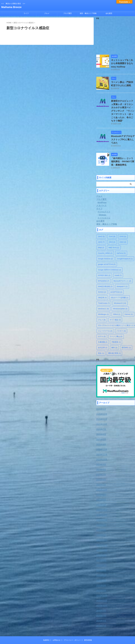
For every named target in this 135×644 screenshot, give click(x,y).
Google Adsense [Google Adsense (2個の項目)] (105, 246)
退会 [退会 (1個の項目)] (101, 341)
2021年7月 (101, 552)
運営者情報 (88, 627)
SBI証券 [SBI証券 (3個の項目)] (102, 285)
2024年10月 (101, 447)
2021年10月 (101, 537)
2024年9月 (101, 452)
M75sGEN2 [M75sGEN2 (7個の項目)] (104, 269)
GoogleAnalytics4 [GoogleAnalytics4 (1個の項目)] (125, 246)
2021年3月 (101, 568)
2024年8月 (101, 457)
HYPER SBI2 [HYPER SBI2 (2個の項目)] (104, 263)
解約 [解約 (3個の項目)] (114, 335)
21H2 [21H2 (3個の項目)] (123, 224)
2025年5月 (101, 426)
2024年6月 (101, 467)
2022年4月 (101, 512)
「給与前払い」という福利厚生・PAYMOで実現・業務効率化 (123, 150)
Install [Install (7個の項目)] (118, 263)
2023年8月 (101, 482)
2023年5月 (101, 492)
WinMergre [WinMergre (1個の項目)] (103, 302)
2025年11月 (101, 406)
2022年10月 (101, 507)
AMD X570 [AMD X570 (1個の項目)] (114, 235)
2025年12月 (101, 401)
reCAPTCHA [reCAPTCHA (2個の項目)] (116, 280)
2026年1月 (101, 396)
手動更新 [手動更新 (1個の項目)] (116, 330)
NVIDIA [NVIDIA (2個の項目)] (102, 280)
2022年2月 (101, 522)
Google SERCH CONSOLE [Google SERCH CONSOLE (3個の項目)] (110, 257)
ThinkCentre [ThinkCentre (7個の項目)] (104, 291)
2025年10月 (101, 411)
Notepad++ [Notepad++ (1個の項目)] (122, 274)
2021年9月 (101, 542)
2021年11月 (101, 532)
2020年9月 (101, 598)
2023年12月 (101, 477)
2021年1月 (101, 578)
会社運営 (109, 13)
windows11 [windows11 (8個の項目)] (103, 296)
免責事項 (46, 627)
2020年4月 (101, 608)
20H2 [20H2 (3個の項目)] (101, 224)
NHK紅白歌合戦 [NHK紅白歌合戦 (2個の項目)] (105, 274)
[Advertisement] (116, 36)
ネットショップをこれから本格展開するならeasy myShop (123, 63)
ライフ (26, 13)
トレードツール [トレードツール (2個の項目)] (105, 319)
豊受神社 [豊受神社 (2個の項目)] (126, 335)
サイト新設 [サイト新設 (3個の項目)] (115, 307)
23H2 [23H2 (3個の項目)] (112, 230)
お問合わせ (57, 627)
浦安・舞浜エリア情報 (88, 13)
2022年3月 (101, 517)
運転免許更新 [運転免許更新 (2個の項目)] (114, 341)
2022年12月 (101, 497)
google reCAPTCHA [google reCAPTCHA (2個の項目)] (107, 252)
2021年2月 (101, 573)
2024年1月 (101, 472)
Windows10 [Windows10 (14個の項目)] (120, 291)
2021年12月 (101, 527)
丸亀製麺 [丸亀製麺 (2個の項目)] (103, 330)
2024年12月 (101, 437)
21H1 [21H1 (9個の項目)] (112, 224)
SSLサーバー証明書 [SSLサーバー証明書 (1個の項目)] (120, 285)
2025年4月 (101, 431)
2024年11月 (101, 442)
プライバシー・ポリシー (72, 627)
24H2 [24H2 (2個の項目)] (123, 230)
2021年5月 (101, 562)
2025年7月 (101, 416)
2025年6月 (101, 421)
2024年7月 (101, 462)
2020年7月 (101, 603)
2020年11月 (101, 588)
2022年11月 (101, 502)
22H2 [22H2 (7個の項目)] (101, 230)
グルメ (47, 13)
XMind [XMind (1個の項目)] (117, 302)
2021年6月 (101, 557)
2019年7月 (101, 613)
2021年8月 (101, 547)
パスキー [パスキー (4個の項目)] (121, 319)
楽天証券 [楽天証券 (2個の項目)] (103, 335)
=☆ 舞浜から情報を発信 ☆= (67, 632)
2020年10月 (101, 593)
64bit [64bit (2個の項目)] (101, 235)
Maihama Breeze (11, 7)
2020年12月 (101, 583)
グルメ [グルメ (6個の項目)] (102, 307)
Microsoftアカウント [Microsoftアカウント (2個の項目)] (122, 269)
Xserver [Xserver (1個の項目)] (129, 302)
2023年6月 (101, 487)
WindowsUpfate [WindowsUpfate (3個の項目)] (120, 296)
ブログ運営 (67, 13)
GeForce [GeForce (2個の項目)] (121, 241)
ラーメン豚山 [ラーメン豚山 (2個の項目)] (116, 324)
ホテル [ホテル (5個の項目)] (102, 324)
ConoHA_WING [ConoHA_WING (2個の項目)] (105, 241)
